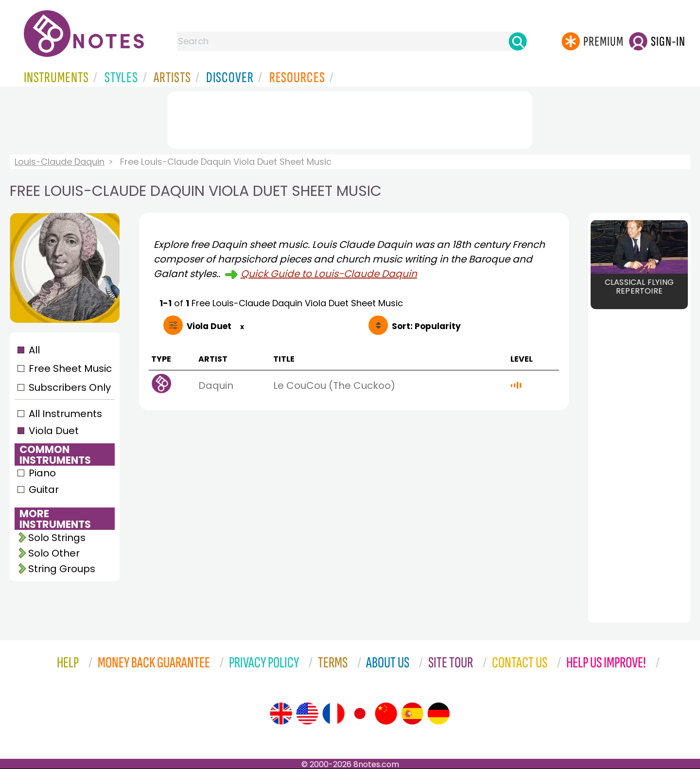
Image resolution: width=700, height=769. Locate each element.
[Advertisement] (350, 118)
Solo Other (54, 553)
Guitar (44, 489)
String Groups (62, 569)
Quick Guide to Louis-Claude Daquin (329, 274)
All (34, 350)
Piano (42, 473)
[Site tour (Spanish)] (412, 714)
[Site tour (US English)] (307, 714)
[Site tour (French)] (333, 714)
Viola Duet (54, 431)
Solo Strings (57, 538)
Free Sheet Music (70, 368)
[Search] (518, 41)
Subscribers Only (70, 387)
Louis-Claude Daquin (60, 162)
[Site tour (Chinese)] (386, 714)
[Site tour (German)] (438, 714)
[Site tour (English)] (281, 714)
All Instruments (65, 414)
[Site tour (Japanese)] (360, 714)
